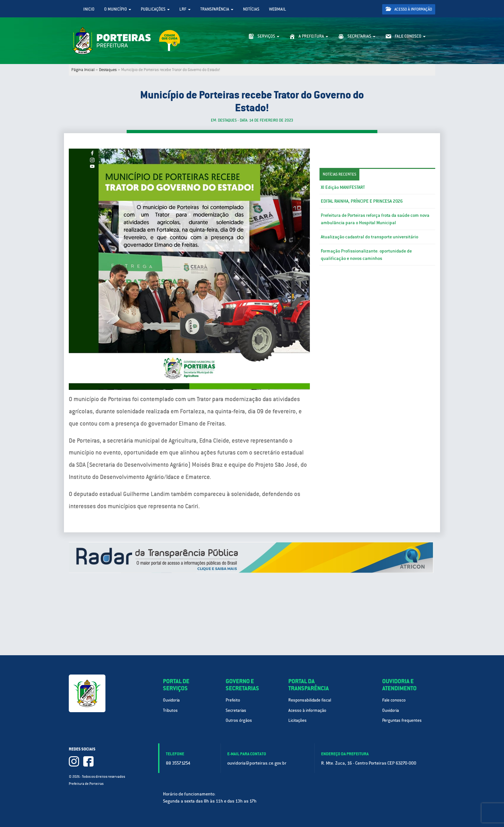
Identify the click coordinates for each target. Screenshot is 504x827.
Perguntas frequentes (402, 720)
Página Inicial (83, 70)
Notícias (251, 9)
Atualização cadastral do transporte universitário (369, 237)
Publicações (155, 9)
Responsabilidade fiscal (310, 700)
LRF (185, 9)
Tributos (170, 710)
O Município (118, 9)
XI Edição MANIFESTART (343, 187)
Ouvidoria (171, 700)
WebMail (278, 9)
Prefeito (233, 700)
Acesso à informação (409, 9)
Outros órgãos (239, 720)
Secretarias (236, 710)
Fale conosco (394, 700)
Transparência (217, 9)
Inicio (89, 9)
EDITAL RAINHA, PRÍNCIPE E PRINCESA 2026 (362, 201)
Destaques (108, 70)
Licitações (297, 720)
